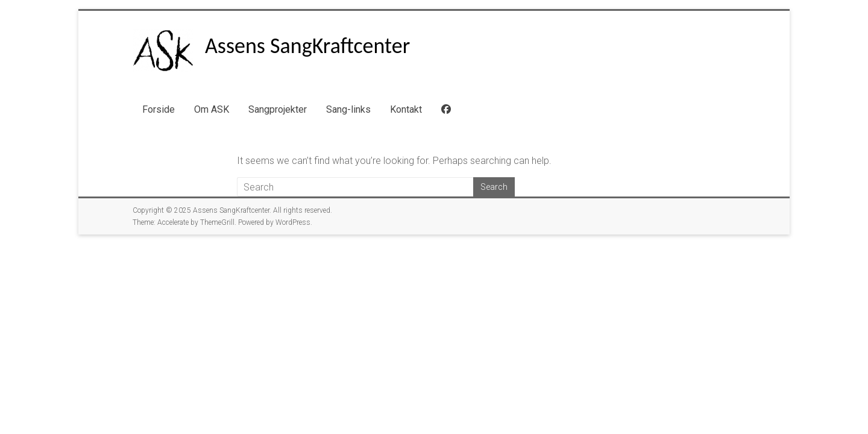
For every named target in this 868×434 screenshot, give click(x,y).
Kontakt (406, 109)
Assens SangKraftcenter (307, 46)
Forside (159, 109)
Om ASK (212, 109)
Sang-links (348, 109)
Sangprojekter (278, 109)
